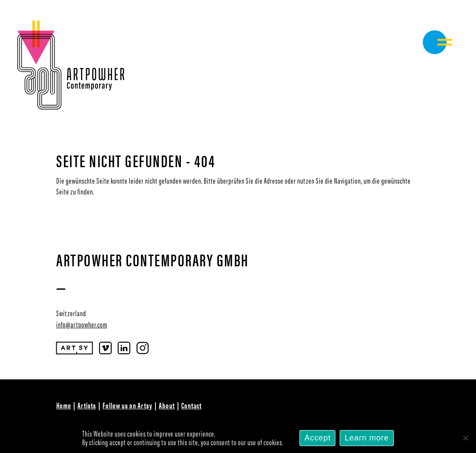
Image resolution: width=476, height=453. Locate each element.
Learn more (367, 438)
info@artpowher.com (82, 324)
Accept (317, 438)
